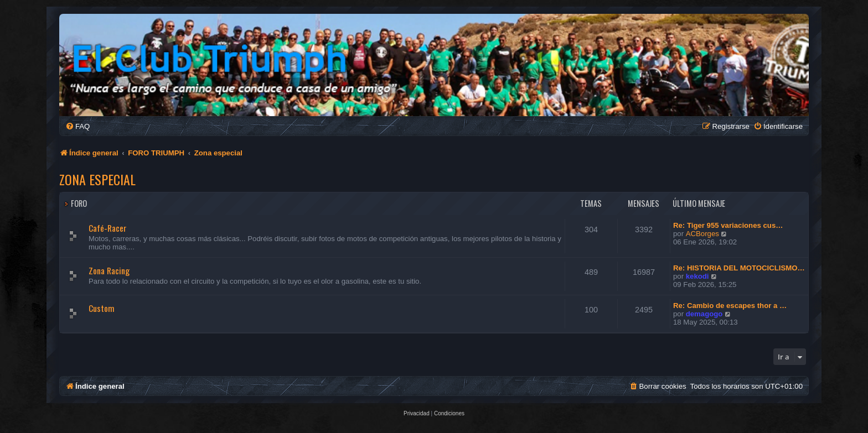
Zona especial (97, 179)
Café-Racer (108, 228)
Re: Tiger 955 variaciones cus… (728, 225)
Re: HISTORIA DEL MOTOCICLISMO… (739, 268)
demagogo (704, 314)
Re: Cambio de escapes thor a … (730, 306)
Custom (102, 308)
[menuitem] (77, 126)
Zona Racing (109, 270)
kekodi (697, 276)
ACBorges (702, 234)
